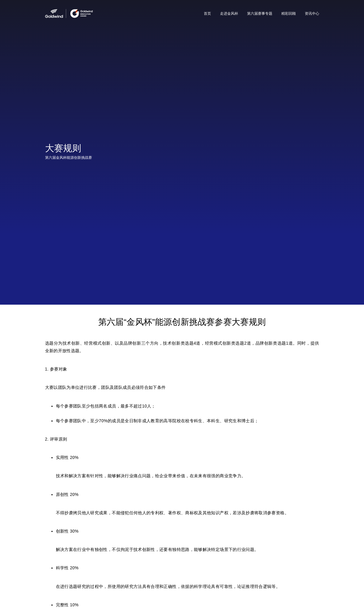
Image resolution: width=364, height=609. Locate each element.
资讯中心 (312, 14)
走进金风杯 (229, 14)
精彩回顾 (289, 14)
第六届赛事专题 (260, 14)
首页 (207, 14)
